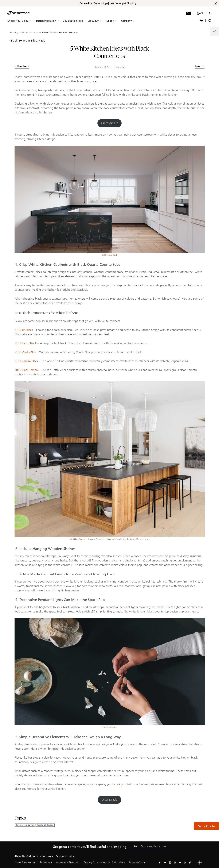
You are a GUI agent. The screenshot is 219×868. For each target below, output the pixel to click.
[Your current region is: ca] (200, 13)
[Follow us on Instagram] (170, 863)
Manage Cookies (138, 862)
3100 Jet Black (24, 330)
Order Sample (109, 800)
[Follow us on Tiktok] (190, 863)
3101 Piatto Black (26, 343)
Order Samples (110, 123)
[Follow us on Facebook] (160, 863)
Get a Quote (206, 826)
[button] (20, 21)
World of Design (45, 825)
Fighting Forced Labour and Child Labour (104, 862)
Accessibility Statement (68, 862)
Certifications (34, 856)
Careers (60, 856)
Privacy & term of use (25, 862)
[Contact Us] (210, 13)
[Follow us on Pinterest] (175, 863)
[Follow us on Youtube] (180, 863)
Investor (70, 856)
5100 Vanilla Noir (25, 352)
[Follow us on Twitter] (165, 863)
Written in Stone (32, 33)
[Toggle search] (210, 21)
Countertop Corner (25, 825)
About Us (20, 856)
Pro (188, 13)
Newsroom (48, 856)
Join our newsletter (150, 846)
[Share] (215, 31)
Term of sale (46, 862)
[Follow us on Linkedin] (185, 863)
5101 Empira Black (109, 255)
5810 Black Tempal (27, 370)
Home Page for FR (17, 33)
